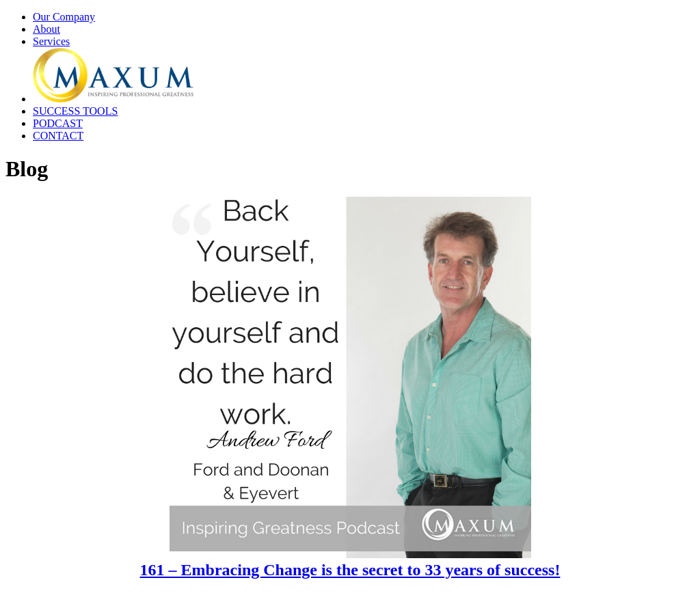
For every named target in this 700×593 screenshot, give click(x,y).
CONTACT (58, 136)
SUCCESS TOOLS (75, 111)
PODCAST (58, 123)
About (46, 29)
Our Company (64, 17)
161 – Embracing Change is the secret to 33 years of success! (350, 570)
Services (51, 41)
